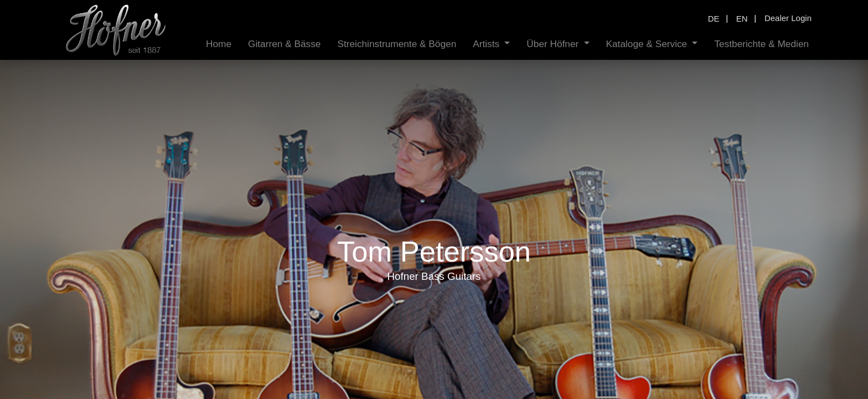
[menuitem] (219, 44)
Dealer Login (788, 18)
